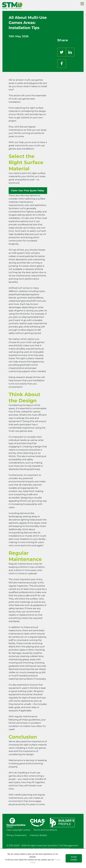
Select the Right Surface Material (26, 162)
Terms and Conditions (45, 830)
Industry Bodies (38, 835)
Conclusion (23, 737)
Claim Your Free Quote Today (28, 191)
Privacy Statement (17, 835)
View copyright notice (18, 830)
